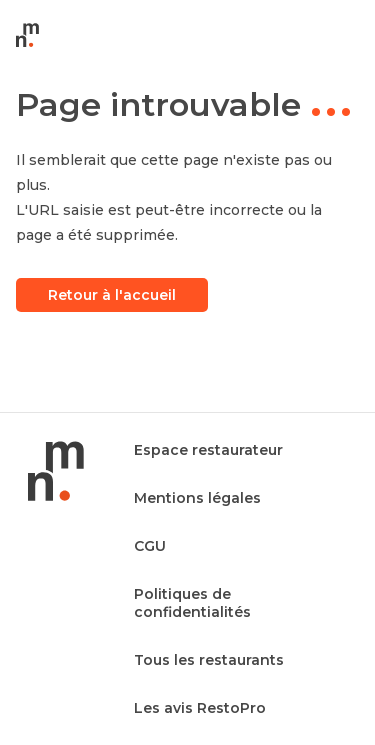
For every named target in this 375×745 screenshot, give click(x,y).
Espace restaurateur (208, 450)
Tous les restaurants (209, 660)
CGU (150, 546)
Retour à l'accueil (112, 295)
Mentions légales (197, 498)
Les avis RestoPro (200, 708)
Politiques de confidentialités (192, 603)
